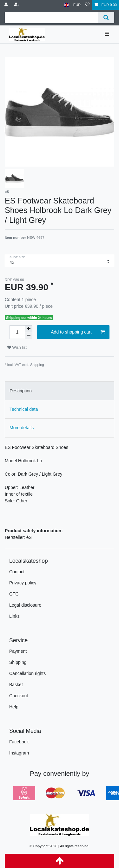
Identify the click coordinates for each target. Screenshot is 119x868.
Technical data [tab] (24, 409)
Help (14, 707)
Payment (18, 651)
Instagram (19, 753)
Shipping (37, 365)
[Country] (66, 5)
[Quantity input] (17, 332)
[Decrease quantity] (29, 336)
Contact (17, 572)
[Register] (17, 5)
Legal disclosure (25, 605)
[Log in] (7, 5)
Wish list (17, 348)
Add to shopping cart (78, 332)
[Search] (106, 18)
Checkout (19, 696)
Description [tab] (21, 391)
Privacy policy (23, 583)
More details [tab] (22, 428)
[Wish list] (87, 5)
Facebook (19, 742)
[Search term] (51, 18)
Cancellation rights (27, 673)
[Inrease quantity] (29, 329)
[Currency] (77, 5)
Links (14, 616)
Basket (16, 685)
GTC (14, 594)
